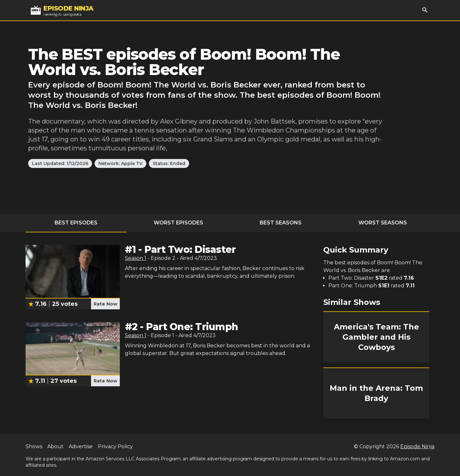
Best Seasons (281, 223)
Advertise (81, 446)
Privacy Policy (115, 446)
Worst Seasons (383, 223)
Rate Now (105, 304)
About (55, 446)
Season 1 (136, 258)
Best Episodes (76, 223)
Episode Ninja (417, 446)
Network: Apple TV (120, 163)
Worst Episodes (178, 223)
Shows (34, 446)
